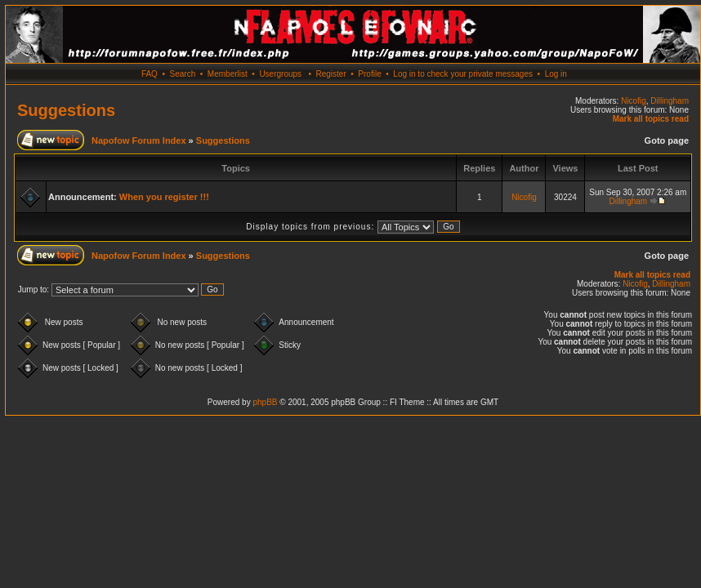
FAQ (150, 74)
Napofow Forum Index (139, 140)
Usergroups (280, 74)
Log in (556, 74)
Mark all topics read (651, 119)
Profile (369, 74)
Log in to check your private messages (463, 74)
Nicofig (634, 101)
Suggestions (66, 110)
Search (183, 74)
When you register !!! (164, 197)
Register (330, 74)
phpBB (265, 402)
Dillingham (670, 101)
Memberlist (228, 74)
